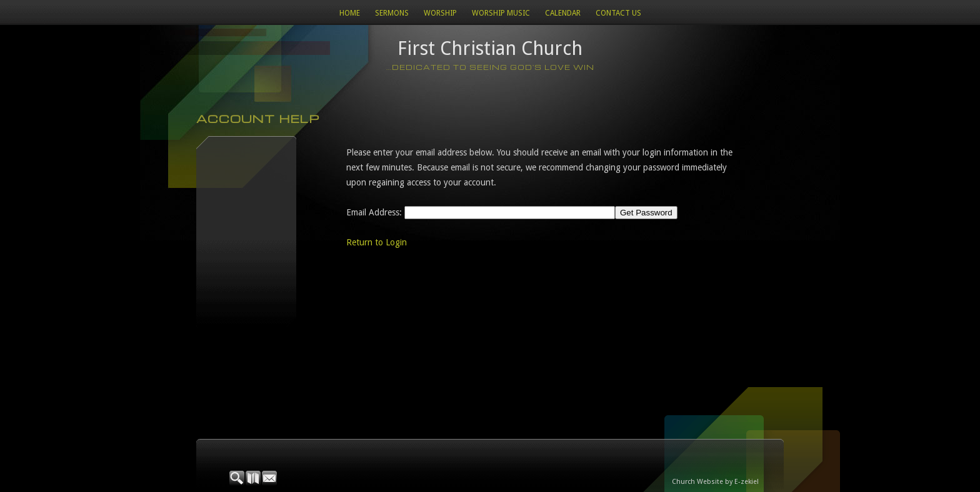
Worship (440, 13)
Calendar (563, 13)
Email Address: (374, 212)
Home (350, 13)
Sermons (392, 13)
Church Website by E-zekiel (715, 482)
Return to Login (377, 242)
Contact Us (618, 13)
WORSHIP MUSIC (501, 13)
